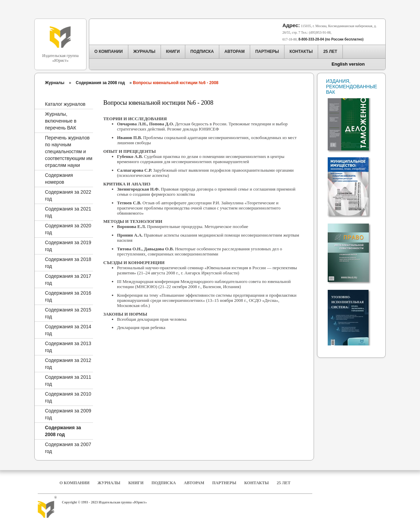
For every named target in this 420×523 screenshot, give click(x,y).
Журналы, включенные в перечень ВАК (61, 121)
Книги (136, 483)
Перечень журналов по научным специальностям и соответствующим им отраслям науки (69, 151)
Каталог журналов (65, 104)
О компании (74, 483)
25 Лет (284, 483)
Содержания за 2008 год (100, 83)
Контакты (257, 483)
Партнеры (224, 483)
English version (348, 64)
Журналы (55, 83)
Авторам (194, 483)
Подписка (164, 483)
